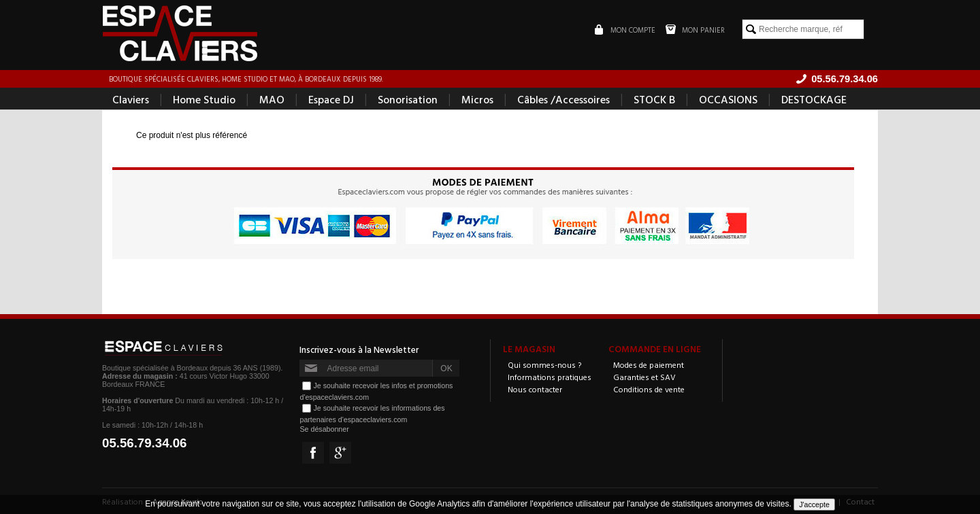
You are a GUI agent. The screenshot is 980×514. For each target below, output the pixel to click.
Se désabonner (324, 429)
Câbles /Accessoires (563, 99)
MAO (272, 99)
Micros (477, 99)
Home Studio (204, 99)
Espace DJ (331, 99)
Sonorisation (408, 99)
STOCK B (654, 99)
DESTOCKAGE (814, 99)
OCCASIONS (728, 99)
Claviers (131, 99)
